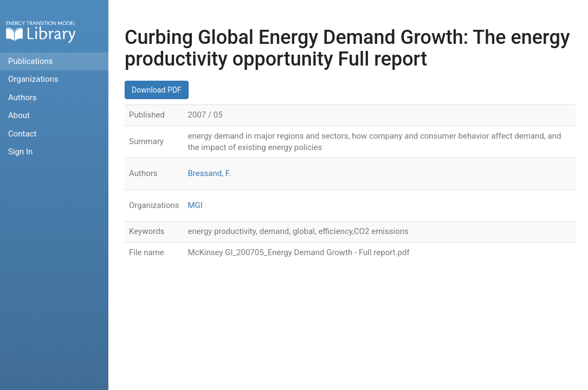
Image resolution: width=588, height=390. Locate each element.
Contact (22, 134)
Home (41, 32)
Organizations (33, 79)
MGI (195, 205)
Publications (31, 61)
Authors (22, 97)
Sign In (20, 152)
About (19, 115)
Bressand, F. (210, 173)
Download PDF (157, 90)
